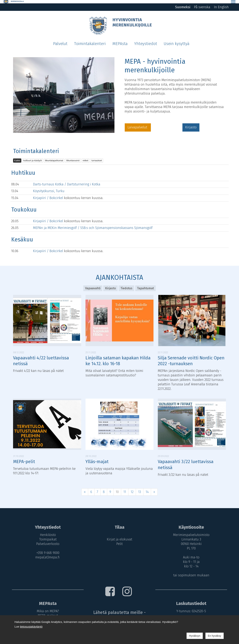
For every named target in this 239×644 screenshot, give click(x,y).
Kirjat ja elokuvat (119, 536)
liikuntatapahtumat (54, 157)
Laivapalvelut (138, 124)
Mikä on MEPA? (47, 608)
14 (147, 488)
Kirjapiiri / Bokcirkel (49, 195)
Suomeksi (183, 4)
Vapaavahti (93, 285)
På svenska (202, 4)
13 (140, 488)
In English (221, 4)
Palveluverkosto (47, 540)
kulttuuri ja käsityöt (33, 157)
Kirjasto (191, 124)
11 (125, 488)
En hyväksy (215, 636)
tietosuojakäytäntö (31, 627)
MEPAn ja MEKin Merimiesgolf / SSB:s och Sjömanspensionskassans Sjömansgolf (93, 224)
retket (86, 157)
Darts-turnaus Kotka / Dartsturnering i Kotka (67, 181)
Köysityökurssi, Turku (49, 188)
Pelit (119, 540)
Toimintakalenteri (90, 40)
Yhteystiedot (146, 40)
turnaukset (97, 157)
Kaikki (17, 157)
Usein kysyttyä (177, 40)
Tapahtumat (145, 285)
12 (132, 488)
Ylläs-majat (97, 458)
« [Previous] (85, 488)
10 (117, 488)
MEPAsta (120, 40)
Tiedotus (126, 285)
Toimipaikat (47, 536)
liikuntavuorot (73, 157)
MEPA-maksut (47, 612)
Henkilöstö (47, 531)
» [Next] (154, 488)
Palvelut (60, 40)
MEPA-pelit (24, 458)
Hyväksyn (195, 636)
